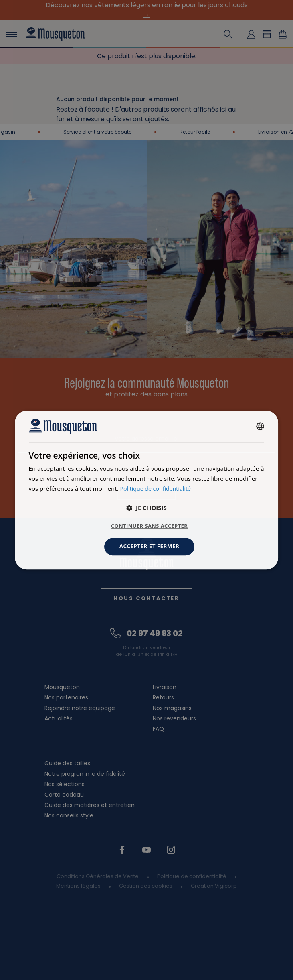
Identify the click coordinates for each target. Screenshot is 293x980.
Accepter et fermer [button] (149, 546)
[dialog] (147, 490)
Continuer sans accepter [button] (149, 526)
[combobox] (260, 426)
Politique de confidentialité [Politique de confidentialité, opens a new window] (157, 488)
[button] (146, 508)
